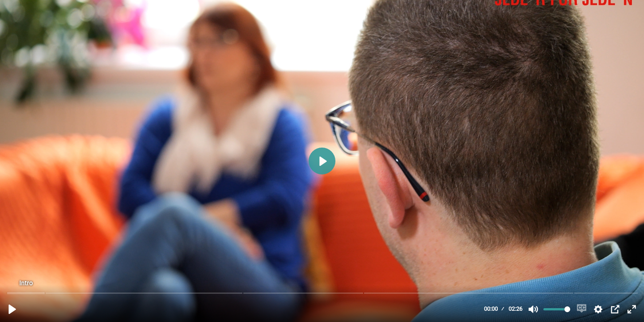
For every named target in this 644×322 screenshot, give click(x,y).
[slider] (323, 293)
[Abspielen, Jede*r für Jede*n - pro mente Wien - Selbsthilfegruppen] (12, 309)
